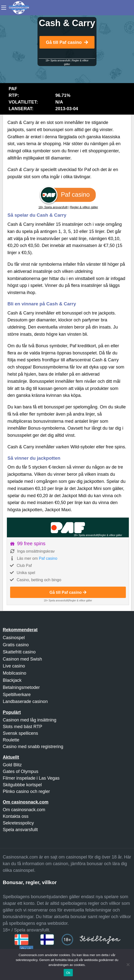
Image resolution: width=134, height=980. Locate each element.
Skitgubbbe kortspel (22, 785)
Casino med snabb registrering (33, 747)
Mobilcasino (14, 673)
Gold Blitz (12, 765)
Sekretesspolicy (18, 823)
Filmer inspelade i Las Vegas (31, 778)
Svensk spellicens (20, 733)
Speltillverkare (17, 695)
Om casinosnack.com (24, 810)
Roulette (11, 740)
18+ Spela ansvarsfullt (58, 61)
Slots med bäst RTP (22, 727)
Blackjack (12, 680)
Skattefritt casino (19, 652)
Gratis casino (16, 645)
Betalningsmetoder (21, 687)
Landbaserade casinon (25, 701)
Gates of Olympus (20, 771)
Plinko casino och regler (26, 791)
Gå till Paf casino (67, 42)
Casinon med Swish (22, 659)
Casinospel (14, 638)
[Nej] (128, 964)
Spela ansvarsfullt (20, 830)
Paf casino (48, 558)
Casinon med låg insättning (29, 720)
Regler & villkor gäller (84, 207)
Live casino (14, 666)
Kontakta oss (16, 816)
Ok (68, 973)
